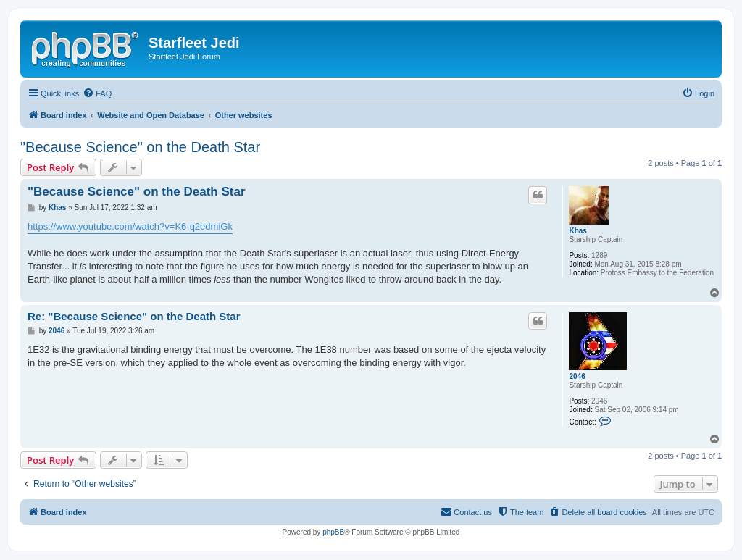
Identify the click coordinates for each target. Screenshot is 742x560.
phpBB (333, 532)
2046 (577, 376)
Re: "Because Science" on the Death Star (134, 316)
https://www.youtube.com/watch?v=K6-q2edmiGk (130, 226)
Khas (578, 231)
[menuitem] (97, 93)
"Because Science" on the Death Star (140, 147)
